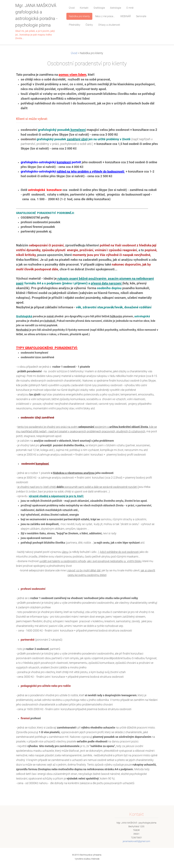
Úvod (74, 53)
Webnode (95, 859)
